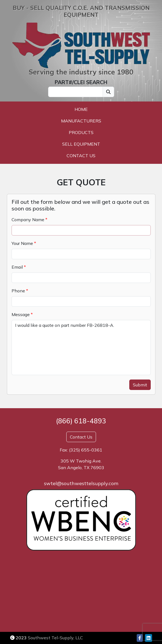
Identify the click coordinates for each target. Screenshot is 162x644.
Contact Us (81, 156)
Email (17, 267)
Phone (18, 291)
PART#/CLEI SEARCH (81, 82)
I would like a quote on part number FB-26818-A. (81, 348)
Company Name (28, 220)
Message (21, 314)
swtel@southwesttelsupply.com (81, 483)
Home (81, 109)
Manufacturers (81, 121)
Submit (140, 385)
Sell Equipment (81, 144)
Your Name (22, 243)
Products (81, 132)
